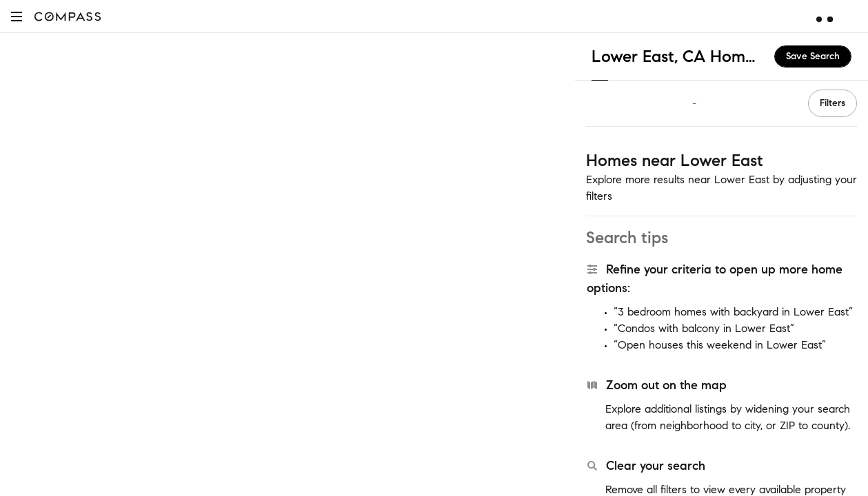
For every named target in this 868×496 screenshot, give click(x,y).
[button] (17, 16)
